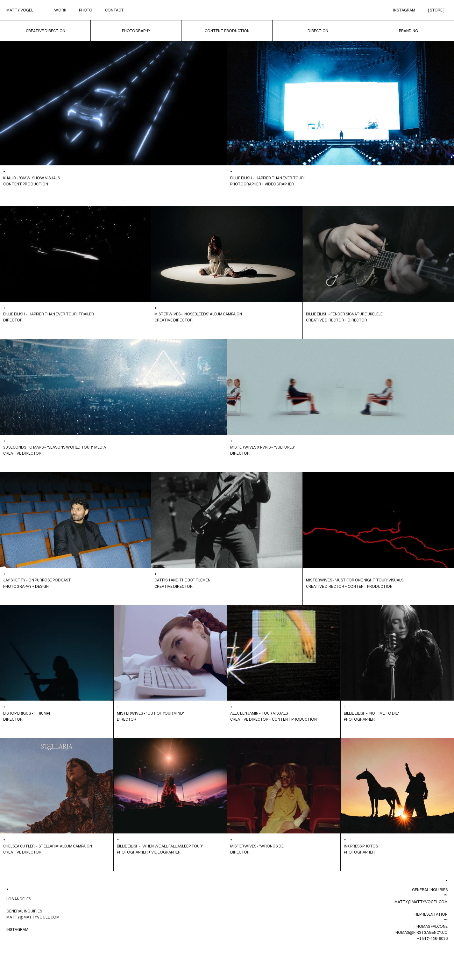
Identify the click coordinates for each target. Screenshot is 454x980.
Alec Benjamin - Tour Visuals (259, 713)
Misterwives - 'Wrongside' (257, 846)
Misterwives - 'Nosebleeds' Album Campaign (198, 314)
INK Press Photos (361, 846)
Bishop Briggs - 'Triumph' (28, 713)
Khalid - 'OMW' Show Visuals (32, 178)
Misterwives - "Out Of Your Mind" (151, 713)
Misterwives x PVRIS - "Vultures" (263, 447)
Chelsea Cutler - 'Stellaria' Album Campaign (48, 846)
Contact (114, 10)
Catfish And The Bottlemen (182, 580)
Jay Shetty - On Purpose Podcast (37, 580)
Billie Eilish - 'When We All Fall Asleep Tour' (160, 846)
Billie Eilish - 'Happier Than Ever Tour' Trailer (49, 314)
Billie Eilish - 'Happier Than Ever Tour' (267, 178)
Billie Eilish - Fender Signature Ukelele (344, 314)
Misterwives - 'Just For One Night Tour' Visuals (355, 580)
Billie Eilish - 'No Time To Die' (371, 713)
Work (60, 10)
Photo (86, 10)
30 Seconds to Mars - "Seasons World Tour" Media (55, 447)
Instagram (404, 10)
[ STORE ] (436, 10)
